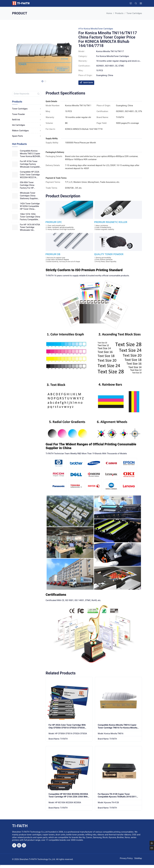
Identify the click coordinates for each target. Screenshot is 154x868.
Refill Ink (27, 120)
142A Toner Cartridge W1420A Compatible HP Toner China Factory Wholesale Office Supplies (30, 206)
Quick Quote (86, 83)
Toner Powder (27, 114)
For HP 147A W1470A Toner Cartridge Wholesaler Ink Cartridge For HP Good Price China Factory (30, 227)
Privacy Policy (126, 858)
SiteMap (138, 858)
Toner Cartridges (105, 29)
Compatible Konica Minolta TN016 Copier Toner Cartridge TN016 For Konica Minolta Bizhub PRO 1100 (118, 728)
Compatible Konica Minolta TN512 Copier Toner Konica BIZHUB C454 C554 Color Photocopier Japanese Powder (30, 154)
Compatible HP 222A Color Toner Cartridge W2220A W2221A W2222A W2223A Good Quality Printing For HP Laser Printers (30, 175)
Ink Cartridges (27, 125)
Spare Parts (27, 136)
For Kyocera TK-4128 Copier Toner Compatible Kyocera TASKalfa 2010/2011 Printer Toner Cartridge (117, 797)
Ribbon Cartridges (27, 131)
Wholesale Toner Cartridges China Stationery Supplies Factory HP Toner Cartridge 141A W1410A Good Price (29, 196)
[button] (42, 81)
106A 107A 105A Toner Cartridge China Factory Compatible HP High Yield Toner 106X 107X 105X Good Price (30, 217)
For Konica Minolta (89, 29)
